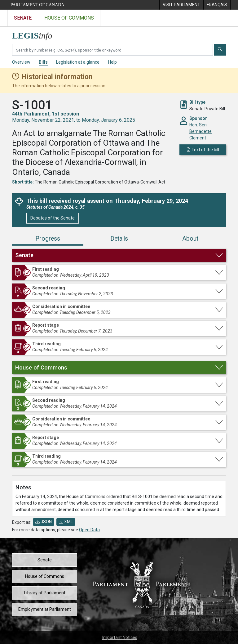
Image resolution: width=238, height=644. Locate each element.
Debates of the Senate (53, 218)
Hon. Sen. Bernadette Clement (201, 131)
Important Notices (120, 637)
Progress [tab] (48, 239)
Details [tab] (119, 239)
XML (66, 522)
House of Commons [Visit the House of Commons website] (69, 18)
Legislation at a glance (78, 62)
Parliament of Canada (37, 5)
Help (112, 62)
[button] (119, 255)
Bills (43, 62)
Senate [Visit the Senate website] (23, 18)
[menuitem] (181, 5)
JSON (44, 522)
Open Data (89, 530)
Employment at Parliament (45, 609)
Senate (45, 560)
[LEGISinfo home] (36, 34)
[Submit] (220, 50)
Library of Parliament (45, 593)
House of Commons (45, 576)
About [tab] (190, 239)
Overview (21, 62)
